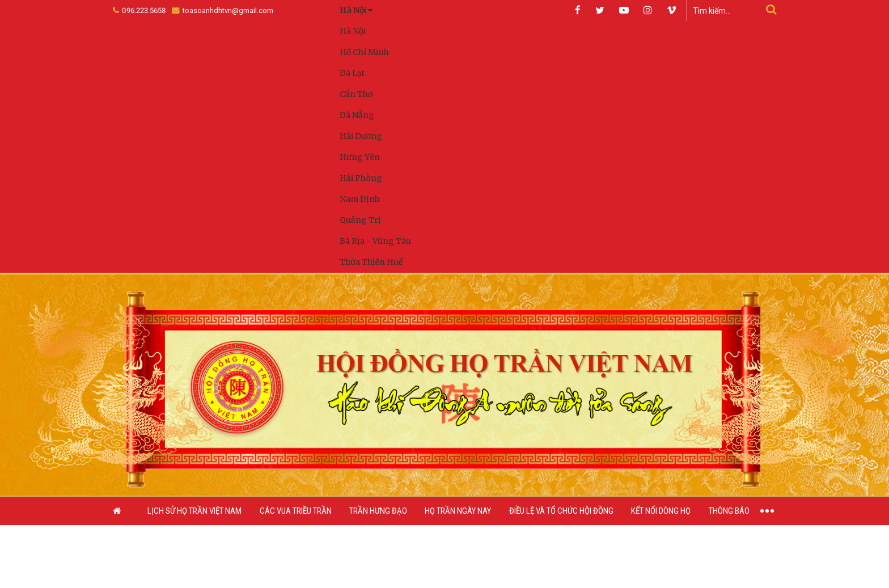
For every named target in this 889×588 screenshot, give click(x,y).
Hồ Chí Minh (364, 52)
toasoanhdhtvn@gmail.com (223, 10)
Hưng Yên (360, 157)
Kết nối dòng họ (661, 511)
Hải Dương (361, 136)
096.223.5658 (139, 10)
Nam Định (360, 199)
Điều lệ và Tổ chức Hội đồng (561, 511)
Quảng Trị (360, 220)
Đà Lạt (352, 73)
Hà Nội (353, 31)
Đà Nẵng (357, 115)
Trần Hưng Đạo (378, 511)
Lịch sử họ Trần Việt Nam (194, 511)
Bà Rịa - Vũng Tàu (375, 241)
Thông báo (729, 511)
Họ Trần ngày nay (458, 511)
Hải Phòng (361, 178)
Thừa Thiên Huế (371, 262)
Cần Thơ (356, 94)
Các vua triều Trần (296, 511)
